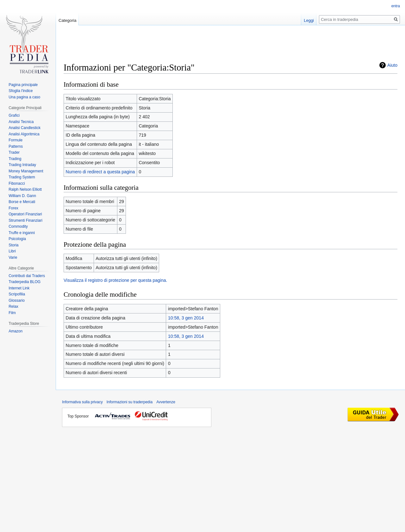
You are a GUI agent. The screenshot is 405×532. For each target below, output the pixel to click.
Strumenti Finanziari (25, 220)
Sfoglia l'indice (21, 91)
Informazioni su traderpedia (130, 402)
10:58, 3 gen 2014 (186, 318)
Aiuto (392, 65)
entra (396, 6)
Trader (14, 152)
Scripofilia (17, 294)
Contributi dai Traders (27, 276)
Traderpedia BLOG (25, 282)
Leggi (309, 20)
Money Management (26, 171)
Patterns (16, 146)
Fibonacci (17, 183)
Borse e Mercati (22, 202)
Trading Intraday (22, 165)
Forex (13, 208)
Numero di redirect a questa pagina (100, 172)
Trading (15, 159)
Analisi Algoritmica (24, 134)
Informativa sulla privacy (82, 402)
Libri (12, 251)
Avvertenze (166, 402)
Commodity (18, 226)
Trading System (22, 177)
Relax (13, 306)
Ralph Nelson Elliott (25, 189)
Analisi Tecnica (21, 122)
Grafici (14, 115)
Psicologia (17, 239)
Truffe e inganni (22, 233)
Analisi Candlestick (25, 128)
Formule (16, 140)
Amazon (16, 331)
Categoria (67, 20)
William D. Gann (22, 196)
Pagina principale (23, 85)
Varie (13, 257)
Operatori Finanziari (25, 214)
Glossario (17, 300)
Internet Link (19, 288)
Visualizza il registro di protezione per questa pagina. (115, 280)
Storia (13, 245)
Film (12, 313)
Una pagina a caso (24, 97)
